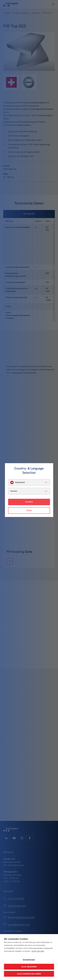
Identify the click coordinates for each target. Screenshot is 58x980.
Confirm (29, 502)
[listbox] (29, 482)
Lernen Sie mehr (38, 951)
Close (29, 510)
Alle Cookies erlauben (29, 974)
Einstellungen (29, 960)
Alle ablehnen (29, 967)
